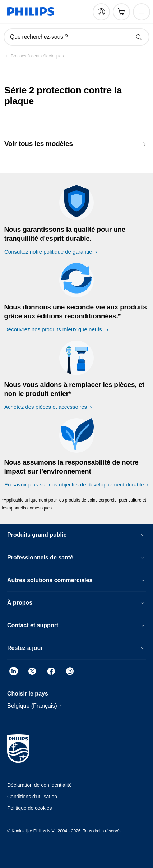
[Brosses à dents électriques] (33, 56)
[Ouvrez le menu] (142, 12)
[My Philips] (101, 12)
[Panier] (121, 12)
